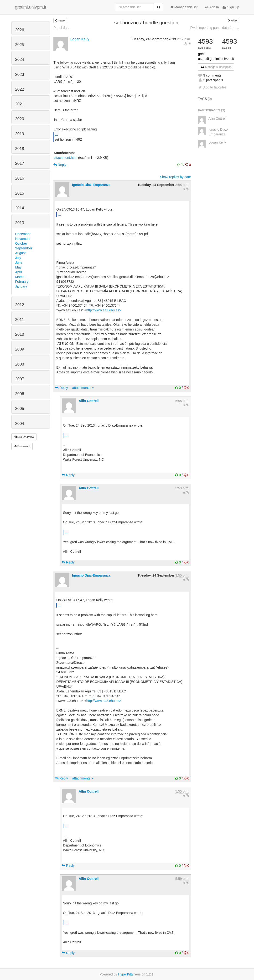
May (18, 267)
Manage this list (184, 7)
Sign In (212, 7)
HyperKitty (126, 974)
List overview (24, 437)
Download (22, 446)
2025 (20, 45)
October (21, 243)
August (21, 253)
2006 (20, 394)
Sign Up (231, 7)
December (23, 234)
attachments (83, 388)
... (56, 134)
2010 (20, 334)
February (22, 282)
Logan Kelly (80, 39)
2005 (20, 409)
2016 (20, 178)
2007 (20, 379)
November (23, 239)
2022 (20, 89)
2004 (20, 424)
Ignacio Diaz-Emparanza (91, 185)
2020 (20, 119)
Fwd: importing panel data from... (215, 28)
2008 (20, 364)
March (20, 277)
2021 (20, 104)
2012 (20, 305)
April (19, 272)
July (18, 258)
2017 (20, 163)
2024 (20, 59)
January (21, 286)
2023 (20, 75)
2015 (20, 193)
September (24, 248)
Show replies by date (175, 177)
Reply (60, 165)
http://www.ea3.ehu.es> (104, 310)
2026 (20, 30)
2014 (20, 208)
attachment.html (65, 158)
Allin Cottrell (89, 401)
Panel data (61, 28)
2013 (20, 223)
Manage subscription (216, 67)
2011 (20, 320)
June (19, 263)
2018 (20, 149)
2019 (20, 134)
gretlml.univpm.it (31, 7)
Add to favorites (212, 87)
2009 (20, 349)
